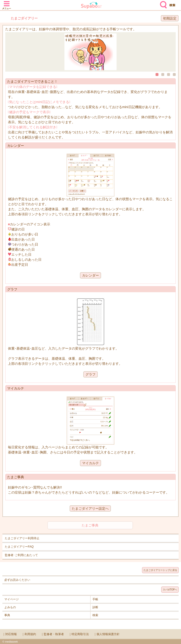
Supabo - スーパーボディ (91, 6)
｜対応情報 (10, 634)
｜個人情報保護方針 (107, 634)
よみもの (10, 607)
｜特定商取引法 (79, 634)
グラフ (90, 374)
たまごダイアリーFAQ (19, 547)
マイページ (12, 599)
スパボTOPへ (170, 590)
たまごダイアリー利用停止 (22, 538)
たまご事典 (90, 525)
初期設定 (170, 18)
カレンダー (90, 275)
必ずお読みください (17, 580)
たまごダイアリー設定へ (90, 508)
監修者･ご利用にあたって (21, 555)
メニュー (7, 3)
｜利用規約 (29, 634)
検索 (162, 3)
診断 (95, 607)
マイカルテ (90, 463)
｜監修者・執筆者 (52, 634)
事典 (7, 615)
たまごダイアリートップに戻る (160, 570)
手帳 (95, 599)
